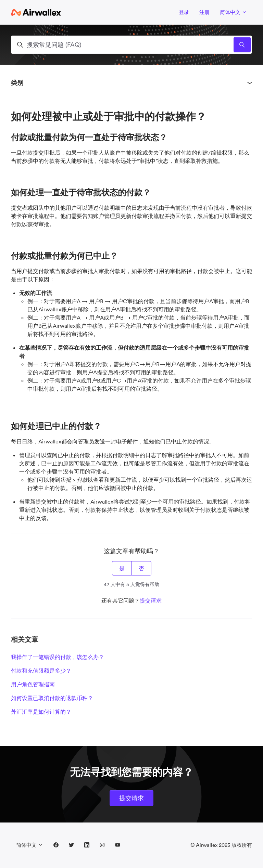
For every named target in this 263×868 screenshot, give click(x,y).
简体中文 (233, 12)
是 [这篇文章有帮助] (122, 568)
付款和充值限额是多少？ (41, 671)
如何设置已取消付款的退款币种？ (52, 698)
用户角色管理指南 (33, 684)
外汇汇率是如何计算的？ (41, 712)
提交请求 (151, 600)
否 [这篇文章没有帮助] (141, 568)
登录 (184, 12)
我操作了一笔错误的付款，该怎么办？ (58, 657)
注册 (204, 12)
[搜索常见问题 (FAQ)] (131, 45)
